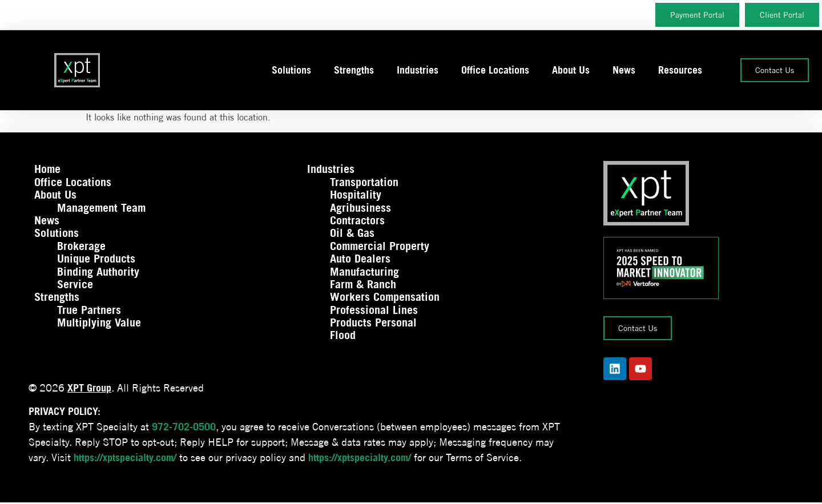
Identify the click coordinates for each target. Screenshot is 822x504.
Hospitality (356, 195)
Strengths (354, 70)
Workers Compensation (385, 297)
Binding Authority (98, 272)
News (624, 70)
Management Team (101, 208)
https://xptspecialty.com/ (125, 457)
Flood (343, 335)
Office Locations (495, 70)
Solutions (291, 70)
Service (75, 284)
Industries (418, 70)
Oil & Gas (352, 233)
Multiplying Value (99, 322)
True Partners (89, 310)
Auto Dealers (360, 259)
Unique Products (96, 259)
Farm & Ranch (363, 284)
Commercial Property (380, 246)
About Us (571, 70)
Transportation (364, 182)
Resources (680, 70)
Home (47, 169)
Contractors (357, 220)
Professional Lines (374, 310)
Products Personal (373, 322)
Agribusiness (360, 208)
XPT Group (89, 388)
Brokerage (81, 246)
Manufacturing (364, 272)
